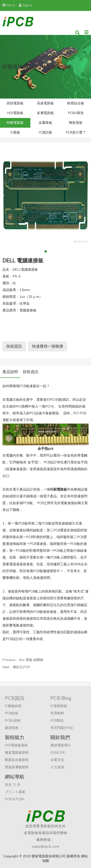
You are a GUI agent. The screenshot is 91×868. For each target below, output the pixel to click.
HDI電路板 (15, 113)
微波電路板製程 (17, 753)
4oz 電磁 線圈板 (31, 660)
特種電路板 (15, 123)
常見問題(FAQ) (62, 728)
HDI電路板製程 (16, 745)
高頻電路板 (15, 103)
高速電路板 (45, 103)
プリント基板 (15, 792)
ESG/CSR (58, 753)
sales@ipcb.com (46, 847)
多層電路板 (45, 113)
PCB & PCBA (15, 799)
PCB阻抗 (57, 721)
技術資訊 (14, 346)
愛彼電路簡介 (61, 745)
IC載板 (15, 132)
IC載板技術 (13, 706)
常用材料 (57, 713)
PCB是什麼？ (76, 132)
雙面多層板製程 (17, 767)
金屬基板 (45, 123)
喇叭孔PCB (21, 667)
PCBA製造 (76, 113)
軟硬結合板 (76, 103)
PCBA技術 (13, 721)
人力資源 (57, 767)
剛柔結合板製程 (17, 760)
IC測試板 (45, 132)
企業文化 (57, 760)
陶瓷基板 (76, 123)
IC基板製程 (59, 706)
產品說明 (10, 372)
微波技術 (12, 728)
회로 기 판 (13, 785)
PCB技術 (12, 713)
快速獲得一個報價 (48, 346)
